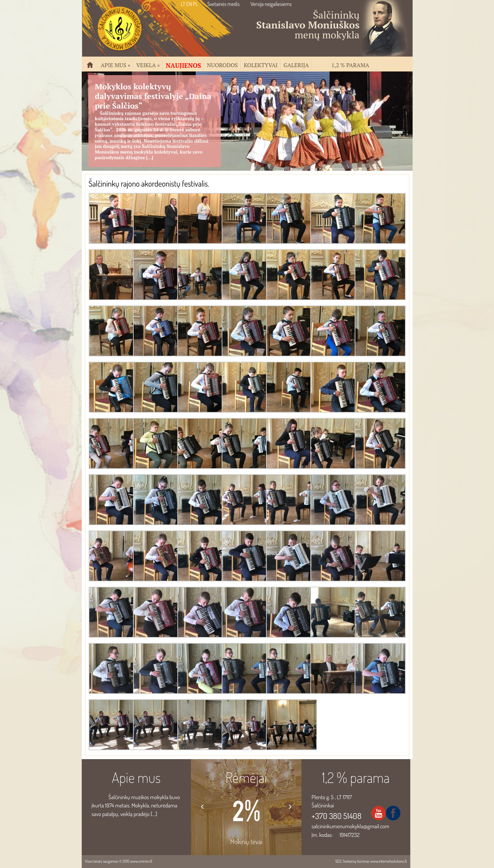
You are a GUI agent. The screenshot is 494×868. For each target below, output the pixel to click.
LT (183, 4)
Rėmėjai (246, 777)
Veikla (148, 65)
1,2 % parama (350, 65)
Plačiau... (101, 822)
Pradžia (93, 68)
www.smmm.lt (141, 861)
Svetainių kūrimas (356, 861)
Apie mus (116, 65)
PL (196, 4)
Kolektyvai (261, 65)
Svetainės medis (224, 4)
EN (189, 4)
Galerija (296, 65)
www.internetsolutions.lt (389, 861)
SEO (338, 861)
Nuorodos (223, 65)
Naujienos (183, 65)
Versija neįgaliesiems (271, 4)
